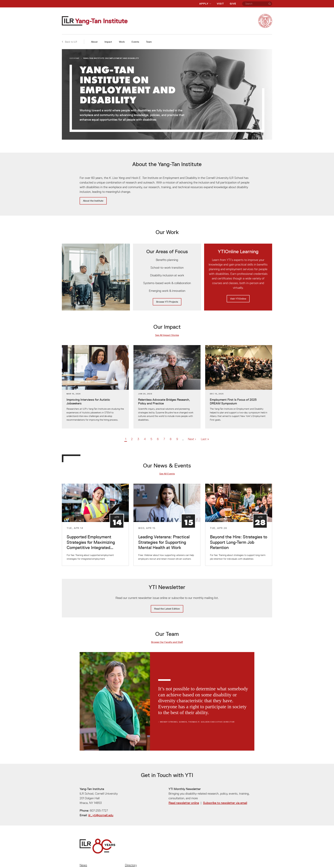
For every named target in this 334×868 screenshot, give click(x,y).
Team (149, 42)
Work (122, 42)
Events (135, 42)
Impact (108, 42)
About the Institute (93, 201)
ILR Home (75, 58)
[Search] (270, 4)
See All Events (167, 474)
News (83, 865)
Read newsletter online (184, 803)
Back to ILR (69, 42)
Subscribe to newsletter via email (225, 803)
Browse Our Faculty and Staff (167, 642)
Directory (131, 865)
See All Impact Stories (167, 335)
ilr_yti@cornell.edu (101, 815)
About (94, 42)
